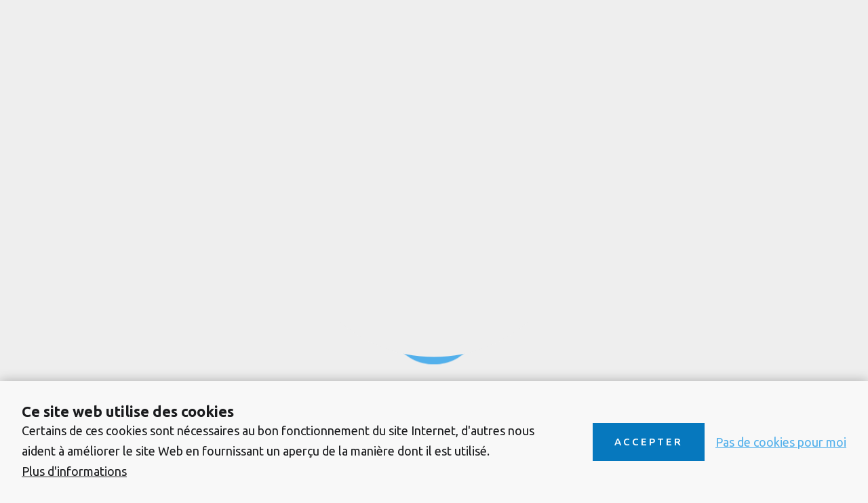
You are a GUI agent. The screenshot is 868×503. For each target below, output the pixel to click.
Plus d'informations (74, 471)
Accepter (649, 442)
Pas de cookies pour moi (781, 442)
